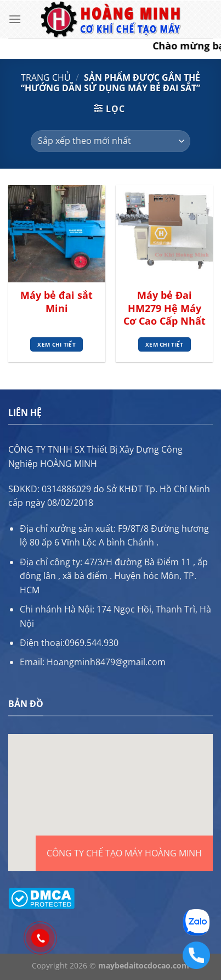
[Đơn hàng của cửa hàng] (110, 141)
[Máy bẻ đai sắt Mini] (57, 234)
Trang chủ (46, 77)
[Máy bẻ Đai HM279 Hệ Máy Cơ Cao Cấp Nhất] (164, 234)
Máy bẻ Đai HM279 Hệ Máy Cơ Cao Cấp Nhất (165, 308)
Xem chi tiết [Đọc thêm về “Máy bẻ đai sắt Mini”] (56, 344)
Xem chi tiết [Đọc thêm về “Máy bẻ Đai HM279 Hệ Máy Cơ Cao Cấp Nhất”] (165, 344)
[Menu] (15, 19)
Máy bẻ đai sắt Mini (56, 302)
